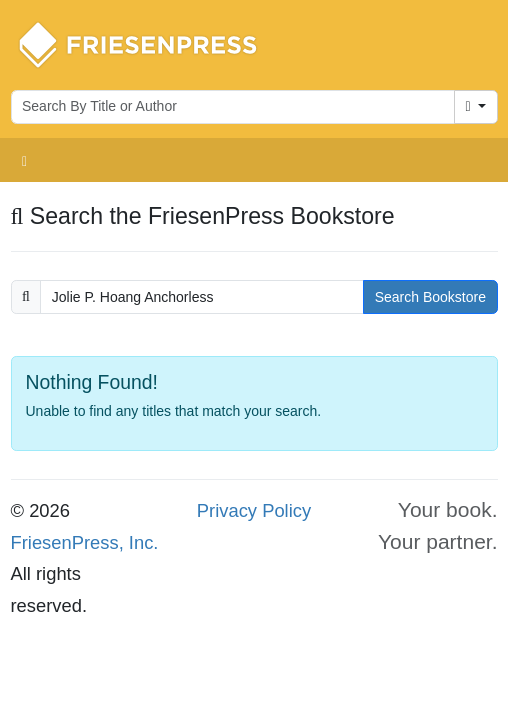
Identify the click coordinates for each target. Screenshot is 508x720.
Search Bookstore (430, 297)
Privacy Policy (254, 510)
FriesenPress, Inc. (85, 542)
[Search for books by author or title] (233, 107)
